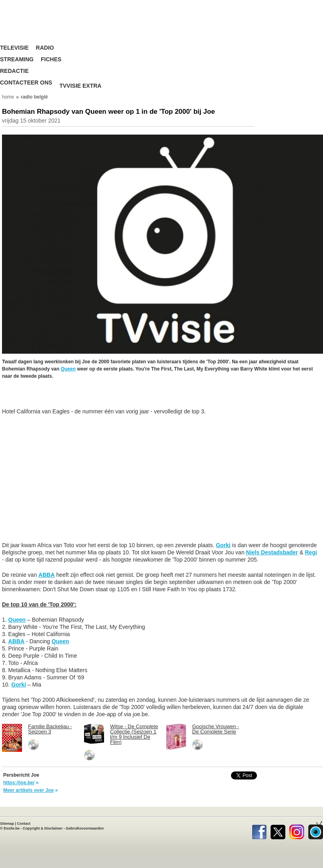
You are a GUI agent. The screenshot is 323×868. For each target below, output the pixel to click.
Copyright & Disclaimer (43, 828)
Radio (45, 48)
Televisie (14, 48)
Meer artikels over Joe (28, 790)
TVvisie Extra (80, 86)
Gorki (223, 545)
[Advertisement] (66, 398)
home (8, 97)
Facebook (259, 830)
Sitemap (7, 824)
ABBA (46, 575)
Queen (68, 369)
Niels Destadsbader (272, 552)
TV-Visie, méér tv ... (50, 28)
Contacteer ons (26, 83)
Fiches (51, 59)
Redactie (14, 71)
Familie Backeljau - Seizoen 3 (50, 729)
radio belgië (34, 97)
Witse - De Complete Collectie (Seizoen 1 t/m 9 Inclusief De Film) (134, 734)
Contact (24, 824)
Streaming (17, 59)
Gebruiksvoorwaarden (85, 828)
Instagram (297, 830)
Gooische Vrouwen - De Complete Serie (216, 729)
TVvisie (316, 830)
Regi (311, 552)
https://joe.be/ (19, 783)
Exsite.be (12, 828)
